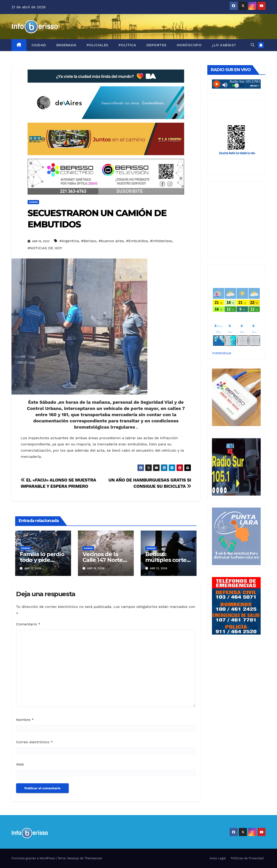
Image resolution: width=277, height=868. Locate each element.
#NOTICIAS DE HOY (45, 248)
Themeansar (93, 858)
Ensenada (66, 45)
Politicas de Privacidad (247, 858)
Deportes (157, 45)
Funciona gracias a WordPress (34, 858)
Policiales (98, 45)
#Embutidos (137, 241)
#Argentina (69, 241)
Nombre (25, 720)
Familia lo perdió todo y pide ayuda (42, 560)
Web (20, 764)
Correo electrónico (34, 742)
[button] (253, 45)
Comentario (28, 624)
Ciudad (39, 45)
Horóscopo (189, 45)
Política (127, 45)
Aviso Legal (218, 858)
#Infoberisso (161, 241)
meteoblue (222, 353)
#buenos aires (111, 241)
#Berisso (89, 241)
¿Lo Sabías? (224, 45)
